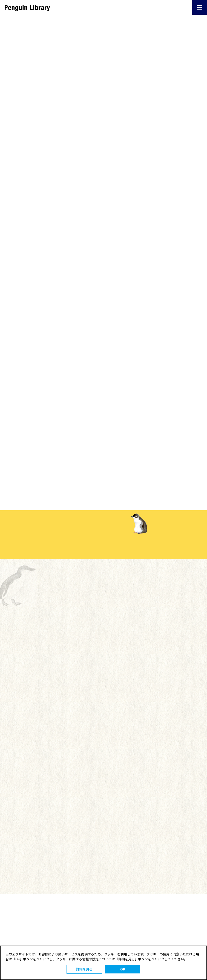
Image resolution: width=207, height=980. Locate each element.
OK (123, 969)
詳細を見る (84, 969)
